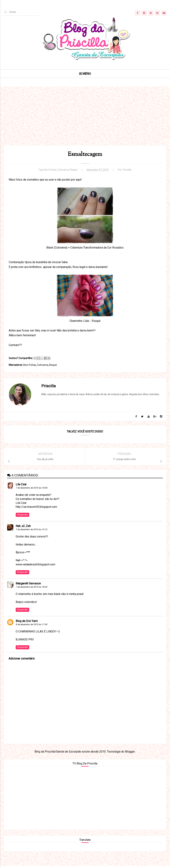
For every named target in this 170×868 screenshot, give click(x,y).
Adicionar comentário (22, 660)
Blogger (130, 753)
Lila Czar (21, 486)
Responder (22, 516)
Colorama (63, 171)
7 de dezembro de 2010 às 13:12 (31, 531)
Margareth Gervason (28, 585)
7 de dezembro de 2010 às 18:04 (31, 589)
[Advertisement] (85, 121)
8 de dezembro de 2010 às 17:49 (31, 626)
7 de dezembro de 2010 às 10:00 (31, 490)
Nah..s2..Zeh (23, 528)
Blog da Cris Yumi (27, 623)
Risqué (74, 171)
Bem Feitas (50, 171)
